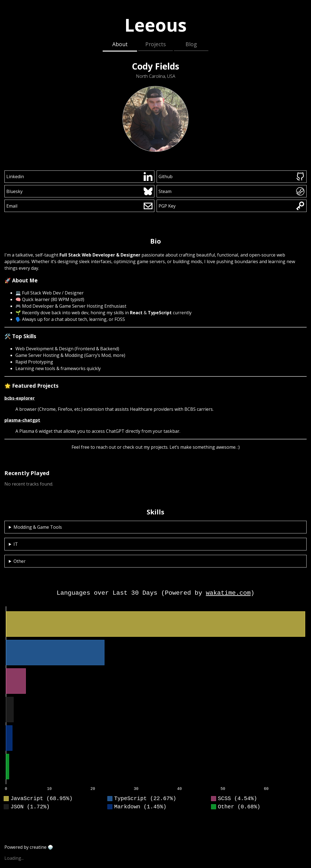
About (120, 44)
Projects (155, 44)
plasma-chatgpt (22, 420)
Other (20, 561)
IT (16, 544)
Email (80, 206)
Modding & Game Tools (38, 527)
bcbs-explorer (20, 398)
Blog (191, 44)
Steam (232, 191)
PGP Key (232, 206)
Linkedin (80, 177)
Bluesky (80, 191)
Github (232, 177)
